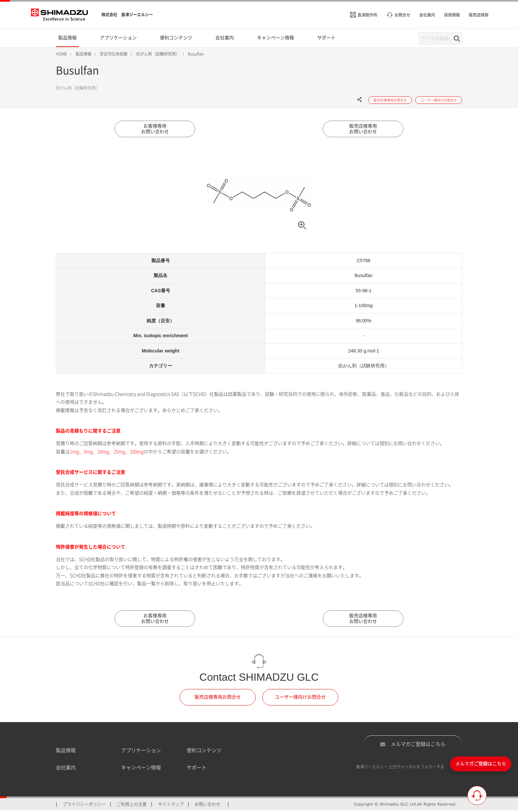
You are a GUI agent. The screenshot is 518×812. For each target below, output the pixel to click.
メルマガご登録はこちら (413, 746)
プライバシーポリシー (84, 806)
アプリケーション (141, 752)
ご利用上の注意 (132, 806)
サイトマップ (171, 806)
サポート (197, 769)
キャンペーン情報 (141, 769)
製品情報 (66, 752)
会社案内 (66, 769)
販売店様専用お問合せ (218, 699)
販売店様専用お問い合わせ (363, 129)
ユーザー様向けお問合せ (300, 699)
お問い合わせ (207, 806)
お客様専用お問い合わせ (155, 129)
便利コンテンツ (204, 752)
